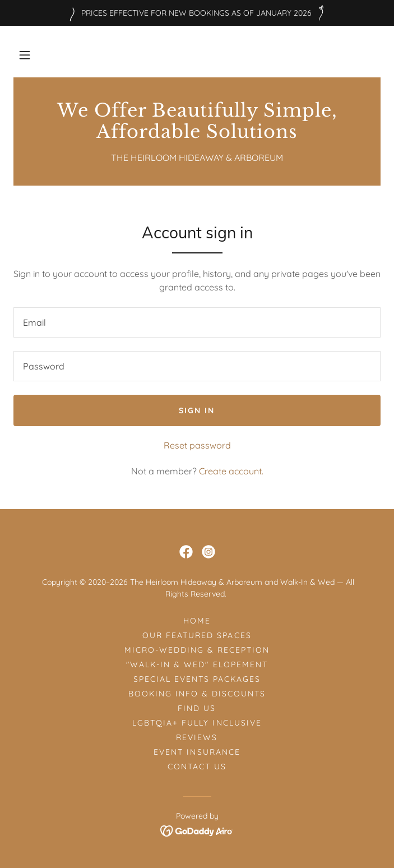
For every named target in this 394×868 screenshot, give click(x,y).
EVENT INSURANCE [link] (197, 752)
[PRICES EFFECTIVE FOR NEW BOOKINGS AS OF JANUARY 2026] (197, 13)
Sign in (197, 410)
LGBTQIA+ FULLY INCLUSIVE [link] (197, 723)
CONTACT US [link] (197, 767)
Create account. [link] (231, 471)
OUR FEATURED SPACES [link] (197, 635)
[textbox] (197, 322)
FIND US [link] (197, 708)
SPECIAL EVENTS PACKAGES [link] (197, 679)
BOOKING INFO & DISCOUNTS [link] (197, 694)
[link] (197, 121)
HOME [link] (197, 621)
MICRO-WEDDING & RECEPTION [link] (197, 650)
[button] (25, 55)
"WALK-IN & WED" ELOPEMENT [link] (197, 664)
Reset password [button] (197, 445)
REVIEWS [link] (197, 737)
